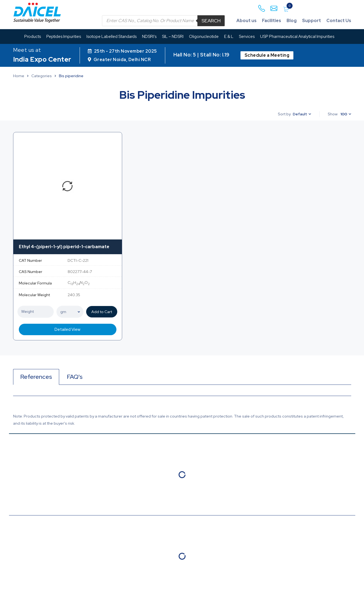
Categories (42, 76)
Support (311, 21)
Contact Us (339, 21)
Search (210, 21)
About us (246, 21)
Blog (291, 21)
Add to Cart (102, 312)
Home (19, 76)
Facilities (271, 21)
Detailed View (67, 329)
